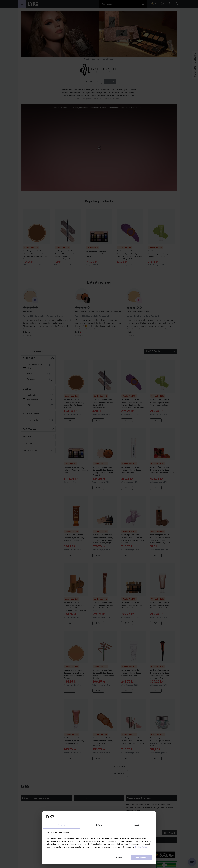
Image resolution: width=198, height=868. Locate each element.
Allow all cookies (142, 858)
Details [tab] (99, 825)
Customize (119, 858)
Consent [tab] (62, 825)
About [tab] (136, 825)
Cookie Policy (141, 847)
